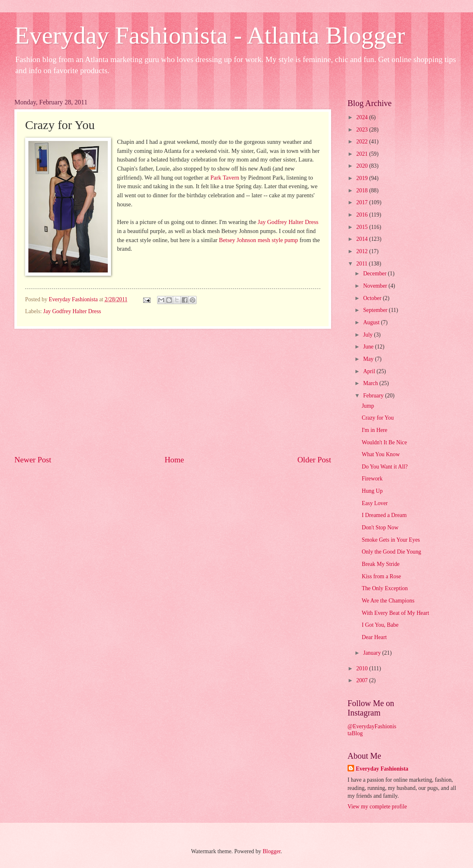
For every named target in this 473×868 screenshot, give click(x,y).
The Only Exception (385, 588)
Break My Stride (380, 564)
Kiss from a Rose (381, 576)
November (376, 286)
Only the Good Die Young (391, 552)
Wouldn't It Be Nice (384, 442)
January (373, 653)
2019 (363, 178)
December (376, 274)
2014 (363, 239)
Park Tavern (225, 178)
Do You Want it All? (385, 467)
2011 (363, 264)
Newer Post (33, 460)
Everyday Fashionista (382, 769)
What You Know (380, 454)
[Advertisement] (173, 392)
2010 (363, 668)
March (371, 383)
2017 (363, 202)
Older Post (314, 460)
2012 (363, 251)
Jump (368, 406)
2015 (363, 227)
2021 (363, 154)
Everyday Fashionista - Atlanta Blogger (210, 35)
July (369, 335)
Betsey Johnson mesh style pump (258, 240)
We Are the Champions (388, 601)
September (376, 310)
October (373, 298)
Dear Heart (374, 637)
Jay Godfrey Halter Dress (288, 222)
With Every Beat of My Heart (395, 613)
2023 (363, 130)
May (369, 359)
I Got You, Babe (380, 625)
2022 (363, 142)
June (369, 347)
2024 (363, 117)
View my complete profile (377, 807)
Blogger (271, 851)
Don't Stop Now (380, 527)
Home (174, 460)
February (374, 396)
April (370, 371)
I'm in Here (374, 430)
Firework (372, 479)
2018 (363, 190)
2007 (363, 680)
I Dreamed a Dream (384, 515)
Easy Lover (374, 503)
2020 (363, 166)
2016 (363, 215)
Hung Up (372, 491)
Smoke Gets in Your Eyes (391, 540)
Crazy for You (378, 418)
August (372, 322)
